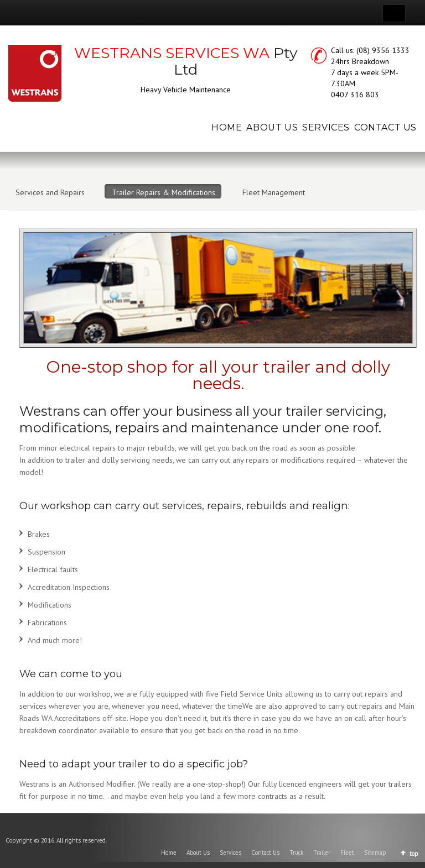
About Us (198, 853)
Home (169, 853)
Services (230, 853)
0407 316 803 (355, 95)
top (414, 854)
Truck (296, 853)
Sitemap (375, 853)
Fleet (347, 853)
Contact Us (265, 853)
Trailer (322, 853)
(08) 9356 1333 (383, 50)
